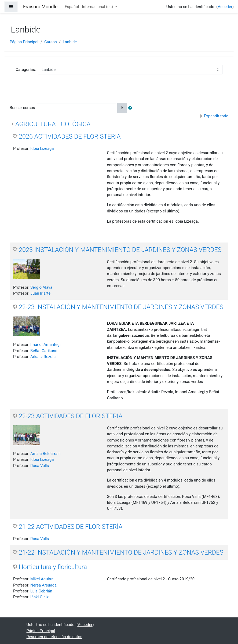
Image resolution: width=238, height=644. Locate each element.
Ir (122, 108)
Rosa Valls (40, 466)
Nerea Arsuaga (43, 585)
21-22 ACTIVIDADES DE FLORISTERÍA (71, 527)
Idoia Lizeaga (42, 149)
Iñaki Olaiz (39, 597)
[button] (131, 108)
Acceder (225, 7)
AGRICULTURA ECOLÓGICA (53, 124)
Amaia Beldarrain (45, 454)
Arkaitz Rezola (43, 357)
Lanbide (70, 42)
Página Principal (24, 42)
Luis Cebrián (41, 591)
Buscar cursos (22, 108)
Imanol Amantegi (45, 345)
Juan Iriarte (40, 293)
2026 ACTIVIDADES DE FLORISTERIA (70, 136)
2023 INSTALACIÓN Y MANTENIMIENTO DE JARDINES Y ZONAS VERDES (120, 250)
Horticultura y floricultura (53, 567)
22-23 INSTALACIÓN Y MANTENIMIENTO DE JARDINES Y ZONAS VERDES (121, 307)
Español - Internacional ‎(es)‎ (89, 7)
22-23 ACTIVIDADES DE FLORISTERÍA (71, 416)
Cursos (51, 42)
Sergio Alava (41, 287)
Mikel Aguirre (42, 579)
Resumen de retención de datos (54, 637)
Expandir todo (216, 116)
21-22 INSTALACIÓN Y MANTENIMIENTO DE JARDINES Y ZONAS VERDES (121, 552)
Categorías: (26, 70)
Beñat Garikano (44, 351)
